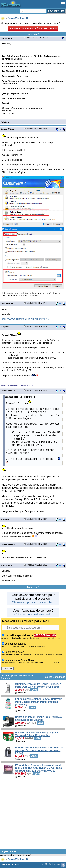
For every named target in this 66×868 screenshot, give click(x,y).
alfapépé (5, 327)
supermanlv (7, 38)
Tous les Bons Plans (54, 677)
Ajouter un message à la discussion (33, 29)
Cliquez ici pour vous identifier (33, 602)
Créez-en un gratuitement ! (33, 614)
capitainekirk (7, 303)
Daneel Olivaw (8, 129)
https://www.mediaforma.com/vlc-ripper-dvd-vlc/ (25, 319)
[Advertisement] (33, 816)
